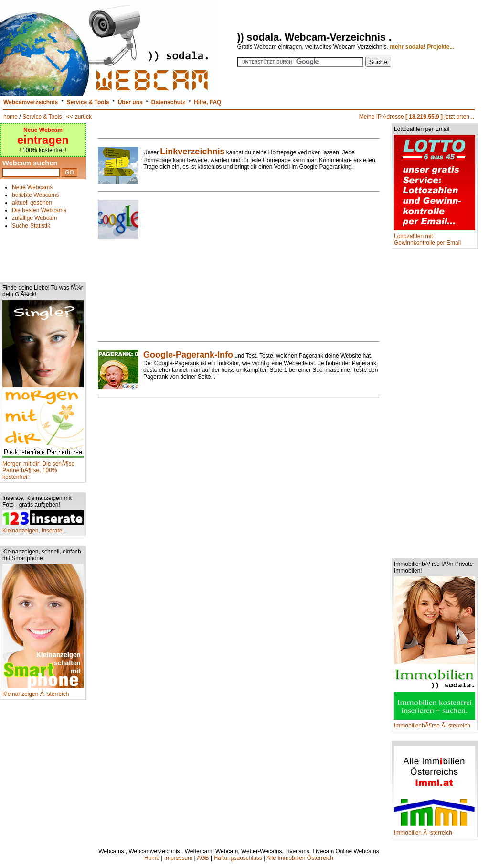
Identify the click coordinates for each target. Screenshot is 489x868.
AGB (203, 858)
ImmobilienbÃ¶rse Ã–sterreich (435, 723)
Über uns (130, 102)
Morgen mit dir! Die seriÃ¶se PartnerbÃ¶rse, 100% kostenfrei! (43, 468)
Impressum (178, 858)
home (11, 117)
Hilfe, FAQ (207, 102)
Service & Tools (88, 102)
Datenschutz (168, 102)
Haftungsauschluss (238, 858)
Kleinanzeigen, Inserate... (43, 528)
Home (152, 858)
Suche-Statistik (31, 226)
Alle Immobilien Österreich (300, 858)
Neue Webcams (32, 187)
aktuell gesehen (32, 203)
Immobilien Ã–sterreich (435, 830)
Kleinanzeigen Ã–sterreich (43, 691)
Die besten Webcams (39, 210)
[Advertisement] (43, 251)
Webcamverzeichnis (31, 102)
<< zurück (79, 117)
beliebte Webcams (36, 195)
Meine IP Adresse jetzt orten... (417, 117)
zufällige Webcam (35, 218)
